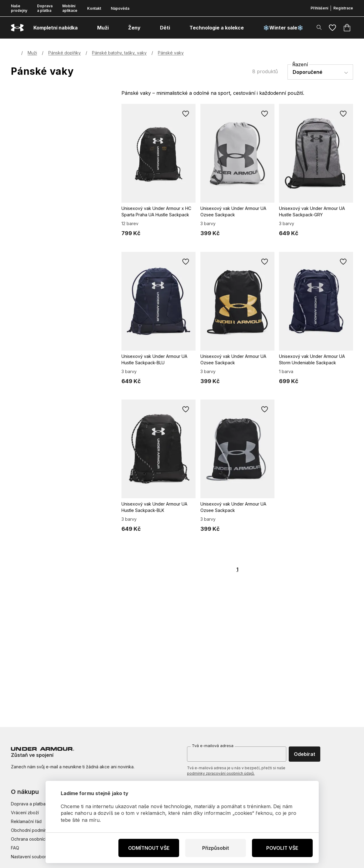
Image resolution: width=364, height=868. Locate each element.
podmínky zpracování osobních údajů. (221, 773)
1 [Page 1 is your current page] (237, 569)
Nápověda (120, 8)
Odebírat (304, 754)
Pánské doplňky (65, 53)
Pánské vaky (171, 53)
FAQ (15, 848)
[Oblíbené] (332, 28)
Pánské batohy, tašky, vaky (119, 53)
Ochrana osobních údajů (35, 839)
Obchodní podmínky (31, 830)
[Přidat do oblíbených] (186, 114)
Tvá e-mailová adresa (213, 746)
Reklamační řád (26, 821)
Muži (32, 53)
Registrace (343, 8)
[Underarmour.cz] (17, 28)
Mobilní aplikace (70, 8)
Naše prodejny (19, 8)
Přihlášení (319, 8)
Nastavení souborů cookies (38, 857)
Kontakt (94, 8)
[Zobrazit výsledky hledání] (319, 27)
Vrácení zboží (25, 813)
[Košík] (347, 28)
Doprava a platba (45, 8)
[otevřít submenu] (83, 28)
